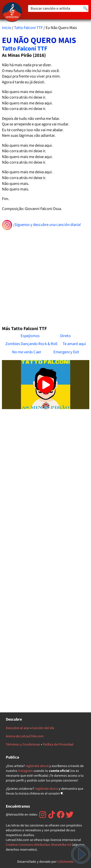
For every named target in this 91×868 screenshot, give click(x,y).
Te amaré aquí (74, 344)
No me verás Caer (27, 352)
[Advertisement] (45, 276)
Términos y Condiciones (23, 745)
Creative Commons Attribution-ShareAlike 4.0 (39, 845)
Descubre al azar (18, 728)
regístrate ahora (37, 766)
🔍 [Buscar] (85, 8)
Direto (65, 336)
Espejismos (30, 336)
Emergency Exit (66, 352)
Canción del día (43, 728)
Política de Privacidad (58, 745)
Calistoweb (65, 862)
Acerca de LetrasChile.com (25, 736)
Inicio (7, 28)
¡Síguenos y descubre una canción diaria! (42, 225)
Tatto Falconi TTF (28, 28)
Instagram (25, 771)
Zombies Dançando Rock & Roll (31, 344)
